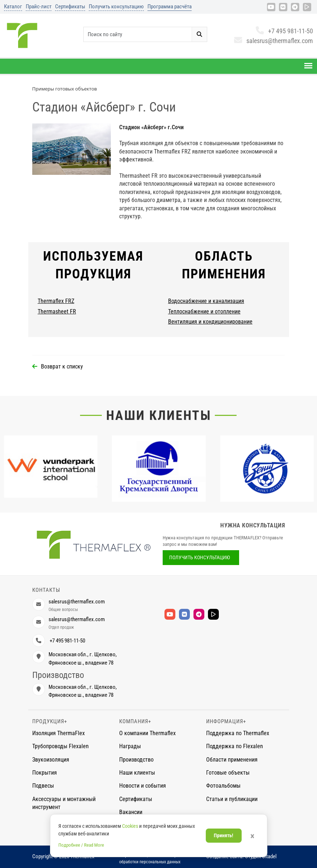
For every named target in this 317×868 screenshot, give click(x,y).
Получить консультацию (116, 7)
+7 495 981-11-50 (284, 31)
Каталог (13, 7)
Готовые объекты (228, 773)
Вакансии (131, 812)
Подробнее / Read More (81, 845)
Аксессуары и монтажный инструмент (64, 803)
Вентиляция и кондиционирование (210, 322)
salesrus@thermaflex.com (273, 41)
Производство (136, 760)
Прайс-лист (39, 7)
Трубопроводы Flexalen (61, 746)
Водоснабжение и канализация (206, 301)
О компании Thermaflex (147, 733)
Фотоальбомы (223, 786)
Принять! (224, 835)
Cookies (130, 826)
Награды (130, 746)
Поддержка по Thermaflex (238, 733)
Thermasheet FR (57, 311)
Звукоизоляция (51, 760)
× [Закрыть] (252, 836)
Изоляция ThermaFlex (59, 733)
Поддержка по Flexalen (235, 746)
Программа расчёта (170, 7)
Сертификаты (70, 7)
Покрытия (45, 773)
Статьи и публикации (232, 799)
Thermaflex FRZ (56, 301)
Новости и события (143, 786)
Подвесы (43, 786)
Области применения (232, 760)
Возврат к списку (62, 366)
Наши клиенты (159, 416)
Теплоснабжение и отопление (204, 311)
